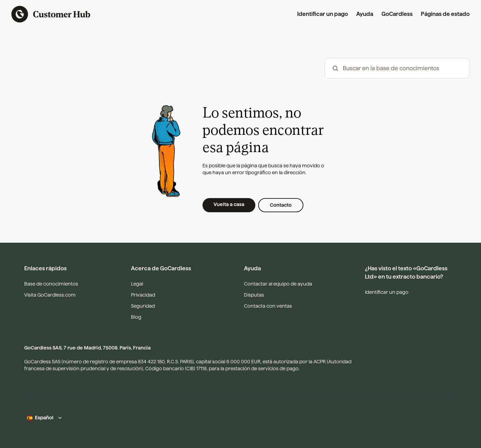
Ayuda (365, 14)
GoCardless (397, 14)
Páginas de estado (445, 14)
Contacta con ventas (268, 306)
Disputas (254, 295)
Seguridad (143, 306)
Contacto (281, 205)
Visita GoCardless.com (50, 295)
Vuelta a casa (229, 204)
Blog (136, 317)
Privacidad (143, 295)
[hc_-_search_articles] (397, 68)
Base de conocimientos (51, 284)
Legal (137, 284)
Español (44, 418)
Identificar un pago (323, 14)
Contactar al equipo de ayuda (278, 284)
